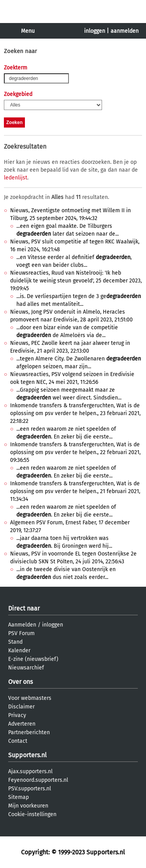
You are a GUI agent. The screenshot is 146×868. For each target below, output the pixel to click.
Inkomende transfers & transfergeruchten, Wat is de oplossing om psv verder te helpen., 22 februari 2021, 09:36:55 (75, 452)
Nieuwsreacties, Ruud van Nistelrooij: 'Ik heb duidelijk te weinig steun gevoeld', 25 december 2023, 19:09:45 (76, 281)
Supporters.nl (27, 755)
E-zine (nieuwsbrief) (33, 659)
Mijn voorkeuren (28, 806)
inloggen (95, 31)
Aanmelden (22, 625)
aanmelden (125, 31)
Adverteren (22, 724)
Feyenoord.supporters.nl (38, 780)
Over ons (20, 682)
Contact (18, 741)
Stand (15, 642)
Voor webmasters (30, 698)
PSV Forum (21, 633)
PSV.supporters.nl (30, 789)
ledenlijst (16, 178)
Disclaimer (21, 707)
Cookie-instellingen (32, 814)
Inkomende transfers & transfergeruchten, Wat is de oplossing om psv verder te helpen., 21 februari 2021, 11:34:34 (75, 491)
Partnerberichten (29, 732)
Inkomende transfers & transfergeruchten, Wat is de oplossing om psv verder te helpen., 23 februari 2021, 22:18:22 (75, 413)
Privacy (17, 715)
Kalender (19, 651)
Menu (28, 31)
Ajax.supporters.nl (30, 771)
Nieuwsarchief (26, 668)
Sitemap (18, 797)
